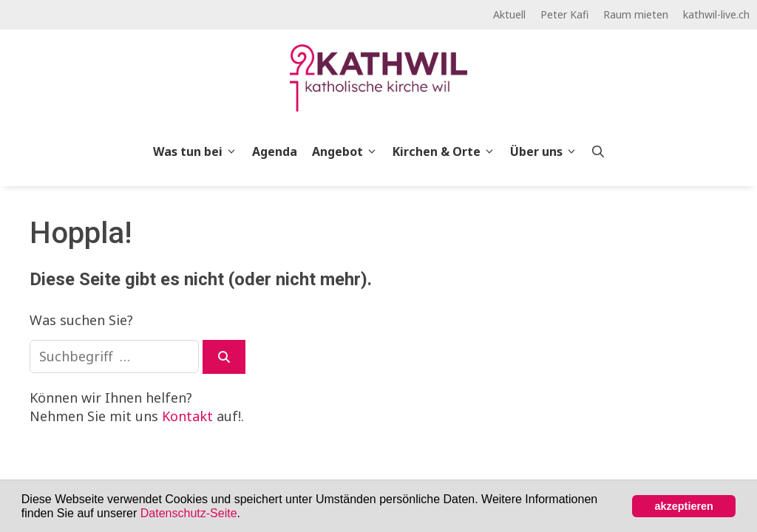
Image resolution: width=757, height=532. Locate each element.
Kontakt (187, 416)
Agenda (275, 151)
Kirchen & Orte (448, 151)
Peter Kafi (564, 14)
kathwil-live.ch (716, 14)
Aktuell (509, 14)
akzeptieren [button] (684, 506)
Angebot (349, 151)
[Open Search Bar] (598, 151)
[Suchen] (224, 357)
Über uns (547, 151)
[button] (245, 514)
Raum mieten (636, 14)
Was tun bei (199, 151)
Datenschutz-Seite (189, 513)
